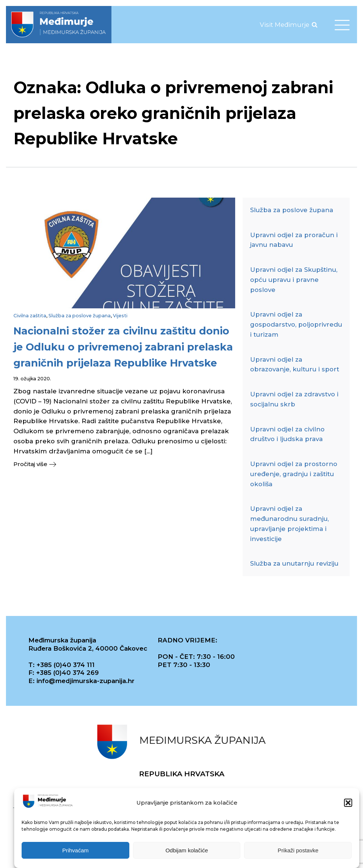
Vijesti (120, 316)
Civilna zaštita (30, 316)
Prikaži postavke (298, 851)
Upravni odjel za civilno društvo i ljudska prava (287, 434)
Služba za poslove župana (80, 316)
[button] (348, 803)
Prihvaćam (75, 851)
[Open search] (315, 25)
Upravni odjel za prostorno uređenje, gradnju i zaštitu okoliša (294, 474)
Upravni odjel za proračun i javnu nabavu (294, 240)
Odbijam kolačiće (187, 851)
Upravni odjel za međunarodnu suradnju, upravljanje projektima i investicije (289, 523)
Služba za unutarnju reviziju (294, 563)
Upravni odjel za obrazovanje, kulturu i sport (295, 364)
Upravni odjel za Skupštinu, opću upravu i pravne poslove (294, 280)
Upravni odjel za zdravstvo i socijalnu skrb (294, 399)
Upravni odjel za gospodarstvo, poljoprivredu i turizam (296, 324)
